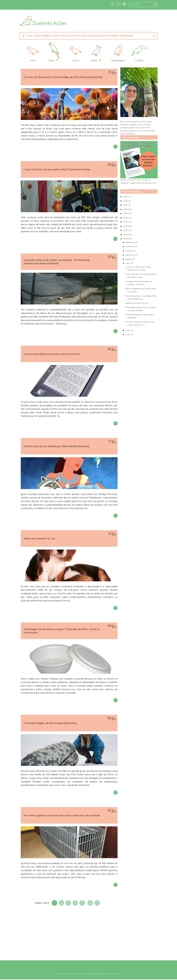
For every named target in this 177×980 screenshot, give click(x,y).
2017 (126, 222)
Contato (139, 60)
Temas (94, 60)
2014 (126, 235)
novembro (130, 246)
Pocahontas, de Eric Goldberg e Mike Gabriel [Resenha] (56, 446)
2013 (126, 239)
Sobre (52, 60)
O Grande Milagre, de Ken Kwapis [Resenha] (50, 723)
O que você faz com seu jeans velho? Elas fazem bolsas (57, 169)
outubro (129, 251)
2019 (126, 213)
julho (128, 263)
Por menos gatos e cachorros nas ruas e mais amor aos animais (62, 815)
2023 (126, 201)
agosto (129, 259)
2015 (126, 230)
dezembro (130, 242)
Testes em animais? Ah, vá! (39, 538)
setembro (130, 255)
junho (128, 330)
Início (33, 60)
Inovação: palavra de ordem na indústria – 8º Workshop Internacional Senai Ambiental (57, 262)
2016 (126, 226)
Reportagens (118, 60)
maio (128, 334)
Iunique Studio (113, 974)
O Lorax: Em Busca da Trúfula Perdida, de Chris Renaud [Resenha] (63, 77)
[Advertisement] (88, 934)
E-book (75, 60)
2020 (126, 209)
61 (90, 903)
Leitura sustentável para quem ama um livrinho (52, 354)
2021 (126, 205)
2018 (126, 218)
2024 (126, 197)
